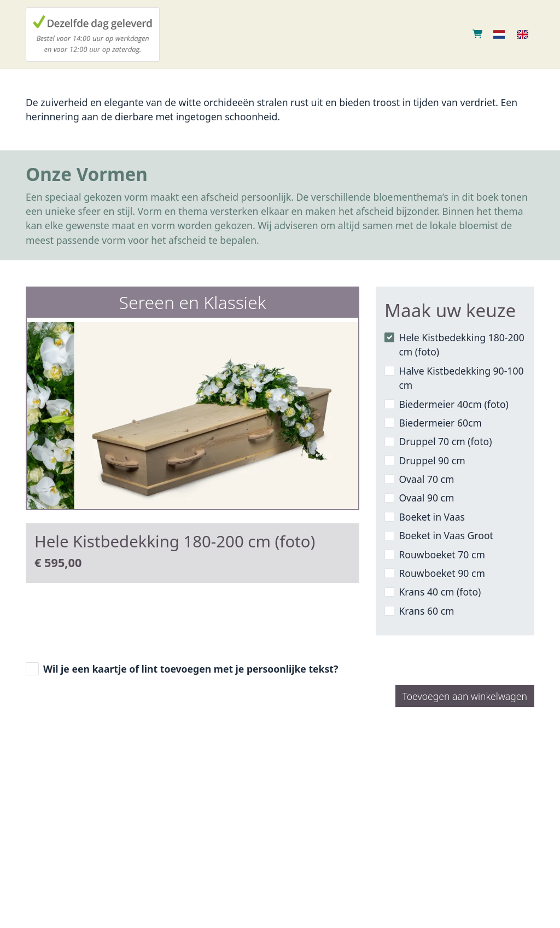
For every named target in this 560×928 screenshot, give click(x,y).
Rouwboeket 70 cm (442, 555)
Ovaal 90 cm (426, 498)
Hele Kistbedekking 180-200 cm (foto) (461, 345)
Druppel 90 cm (432, 460)
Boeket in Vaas (432, 517)
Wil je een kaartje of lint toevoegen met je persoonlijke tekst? (191, 669)
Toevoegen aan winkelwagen (465, 696)
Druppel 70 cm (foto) (445, 441)
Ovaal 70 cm (426, 479)
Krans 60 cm (426, 611)
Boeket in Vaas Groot (446, 535)
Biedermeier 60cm (440, 423)
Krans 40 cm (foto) (440, 592)
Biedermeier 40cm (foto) (453, 404)
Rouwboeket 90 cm (442, 573)
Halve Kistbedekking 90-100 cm (461, 378)
